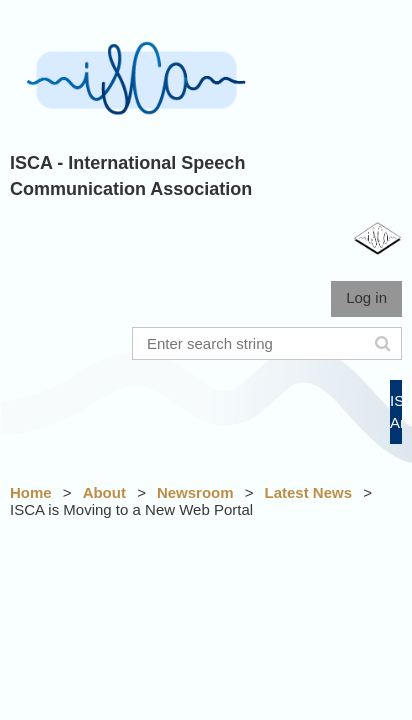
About (104, 492)
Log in (366, 297)
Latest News (309, 492)
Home (31, 492)
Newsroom (195, 492)
